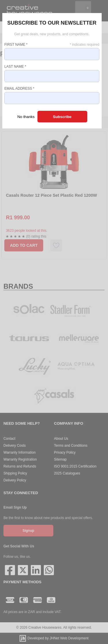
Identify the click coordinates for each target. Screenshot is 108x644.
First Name (16, 45)
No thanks (26, 117)
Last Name (15, 67)
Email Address (19, 89)
